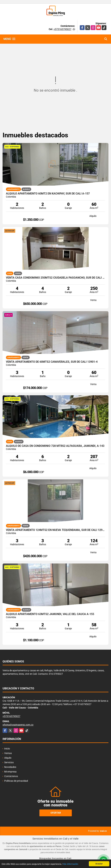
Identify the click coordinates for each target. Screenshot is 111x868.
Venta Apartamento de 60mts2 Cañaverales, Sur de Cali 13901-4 (52, 362)
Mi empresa (10, 772)
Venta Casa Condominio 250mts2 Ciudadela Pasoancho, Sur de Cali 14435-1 (56, 278)
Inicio (7, 749)
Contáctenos (11, 776)
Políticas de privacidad (16, 781)
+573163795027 (62, 29)
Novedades (10, 767)
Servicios (9, 762)
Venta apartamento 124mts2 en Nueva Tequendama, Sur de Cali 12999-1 (56, 530)
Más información (70, 865)
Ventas (8, 753)
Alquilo (8, 758)
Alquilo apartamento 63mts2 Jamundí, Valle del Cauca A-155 (50, 614)
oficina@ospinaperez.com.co (18, 725)
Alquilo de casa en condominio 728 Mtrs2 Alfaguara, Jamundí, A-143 (55, 446)
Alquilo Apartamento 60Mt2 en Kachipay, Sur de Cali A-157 (48, 194)
